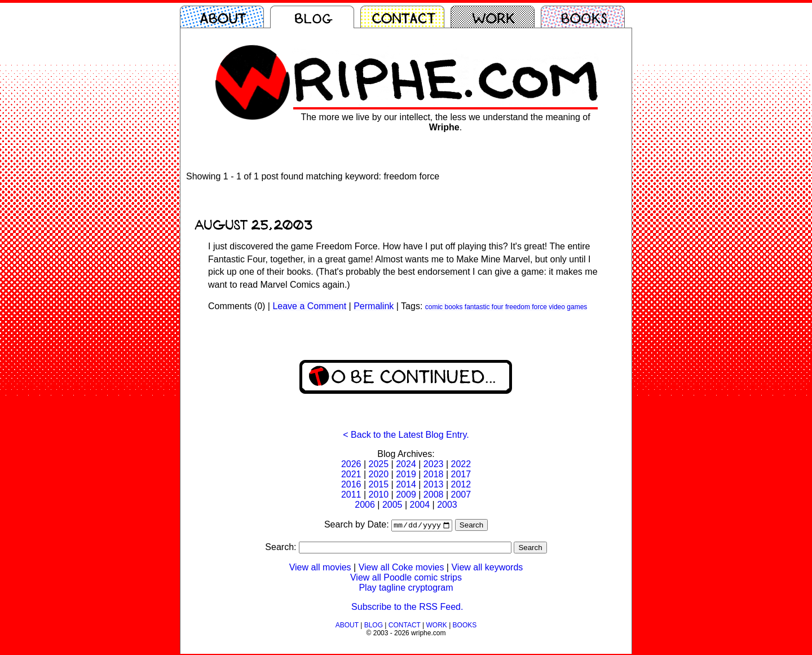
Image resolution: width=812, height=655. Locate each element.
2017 (461, 474)
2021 (351, 474)
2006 (365, 505)
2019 (406, 474)
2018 (434, 474)
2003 (447, 505)
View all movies (320, 568)
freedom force (526, 307)
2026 (351, 464)
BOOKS (465, 626)
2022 (461, 464)
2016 (351, 484)
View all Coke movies (401, 568)
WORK (436, 626)
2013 (434, 484)
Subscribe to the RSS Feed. (407, 608)
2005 (392, 505)
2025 (379, 464)
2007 (461, 494)
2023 (434, 464)
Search (471, 526)
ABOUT (347, 626)
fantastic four (484, 307)
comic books (444, 307)
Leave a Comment (309, 306)
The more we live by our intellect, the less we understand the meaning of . (445, 122)
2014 (406, 484)
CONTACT (405, 626)
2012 (461, 484)
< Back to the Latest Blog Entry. (406, 435)
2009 (406, 494)
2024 (406, 464)
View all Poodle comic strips (406, 579)
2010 (379, 494)
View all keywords (487, 568)
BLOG (374, 626)
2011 (351, 494)
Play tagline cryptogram (406, 589)
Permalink (374, 306)
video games (568, 307)
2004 (420, 505)
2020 (379, 474)
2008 (434, 494)
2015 (379, 484)
